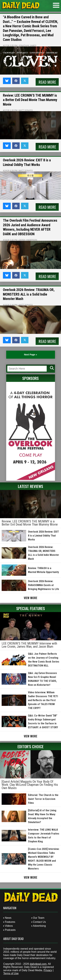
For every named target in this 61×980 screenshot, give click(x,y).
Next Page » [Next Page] (30, 355)
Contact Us (39, 922)
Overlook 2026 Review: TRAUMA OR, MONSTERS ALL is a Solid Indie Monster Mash (29, 294)
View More (30, 598)
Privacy (48, 970)
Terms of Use (11, 973)
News (8, 918)
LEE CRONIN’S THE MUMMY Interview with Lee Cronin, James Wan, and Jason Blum (29, 645)
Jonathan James (28, 46)
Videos (9, 926)
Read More (47, 82)
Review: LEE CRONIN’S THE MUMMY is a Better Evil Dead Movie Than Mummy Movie (30, 100)
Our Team (39, 918)
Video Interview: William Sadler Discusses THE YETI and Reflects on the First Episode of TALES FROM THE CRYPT (43, 700)
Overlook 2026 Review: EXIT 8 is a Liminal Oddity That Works (43, 536)
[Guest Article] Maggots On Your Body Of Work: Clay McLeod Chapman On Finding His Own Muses (30, 785)
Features (10, 922)
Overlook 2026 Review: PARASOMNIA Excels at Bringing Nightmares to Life (44, 585)
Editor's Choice (31, 746)
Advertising (39, 926)
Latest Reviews (30, 486)
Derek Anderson (28, 240)
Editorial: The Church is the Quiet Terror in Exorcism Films (43, 799)
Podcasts (10, 930)
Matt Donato (26, 110)
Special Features (31, 608)
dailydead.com (38, 964)
